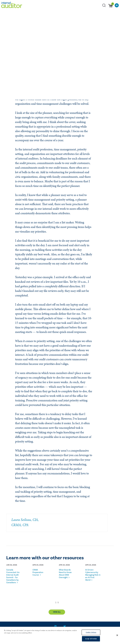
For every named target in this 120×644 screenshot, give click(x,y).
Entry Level (11, 69)
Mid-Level (107, 66)
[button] (56, 602)
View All (57, 612)
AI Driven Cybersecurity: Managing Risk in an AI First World (93, 575)
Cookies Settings (91, 632)
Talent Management (41, 66)
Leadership (26, 66)
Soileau (16, 66)
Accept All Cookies (91, 639)
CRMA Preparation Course (38, 572)
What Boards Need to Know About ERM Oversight (65, 574)
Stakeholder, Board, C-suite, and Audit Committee (70, 66)
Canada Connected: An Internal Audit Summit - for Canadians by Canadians (13, 576)
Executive (96, 66)
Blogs (8, 66)
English (35, 69)
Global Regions (23, 69)
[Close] (117, 635)
